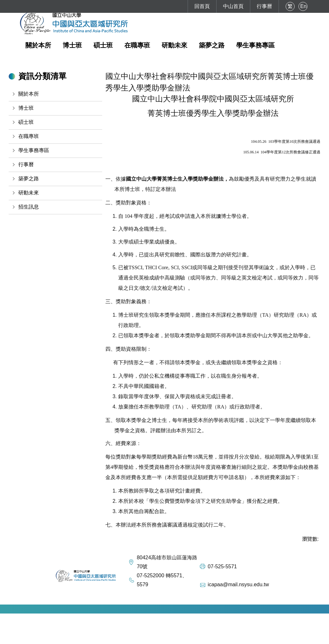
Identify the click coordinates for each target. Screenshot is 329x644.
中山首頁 (233, 6)
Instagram (181, 638)
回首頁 (202, 6)
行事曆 (264, 6)
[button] (55, 94)
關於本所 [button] (38, 45)
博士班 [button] (72, 45)
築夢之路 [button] (212, 45)
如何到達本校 (84, 638)
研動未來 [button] (174, 45)
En (304, 6)
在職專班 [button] (137, 45)
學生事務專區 (255, 45)
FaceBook (152, 638)
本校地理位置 (120, 638)
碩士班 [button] (103, 45)
